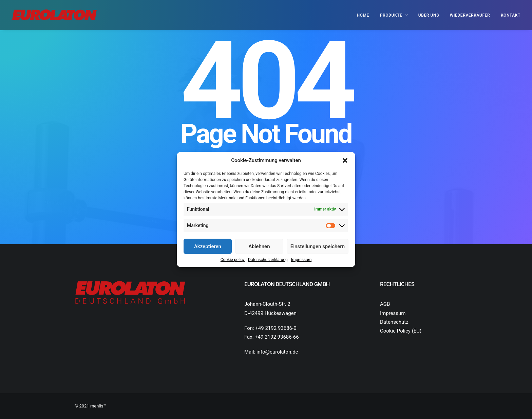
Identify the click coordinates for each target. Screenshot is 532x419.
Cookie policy (233, 260)
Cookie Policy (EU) (401, 331)
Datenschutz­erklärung (268, 260)
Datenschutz (394, 322)
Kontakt (511, 15)
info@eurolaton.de (277, 352)
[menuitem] (365, 15)
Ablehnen (259, 246)
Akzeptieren (208, 246)
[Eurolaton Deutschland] (54, 15)
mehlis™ (98, 406)
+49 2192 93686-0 (276, 328)
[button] (345, 160)
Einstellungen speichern (318, 246)
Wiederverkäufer (470, 15)
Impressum (301, 260)
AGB (385, 304)
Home (363, 15)
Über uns (429, 15)
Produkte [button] (394, 15)
